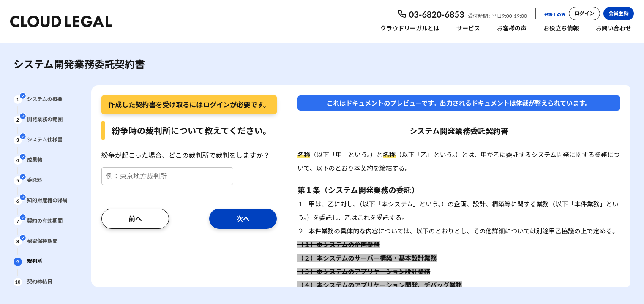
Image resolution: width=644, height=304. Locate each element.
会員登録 (619, 13)
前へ (135, 218)
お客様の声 (512, 28)
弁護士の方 (555, 14)
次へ (243, 218)
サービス (468, 28)
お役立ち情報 (561, 28)
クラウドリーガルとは (410, 28)
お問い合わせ (614, 28)
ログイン (584, 13)
